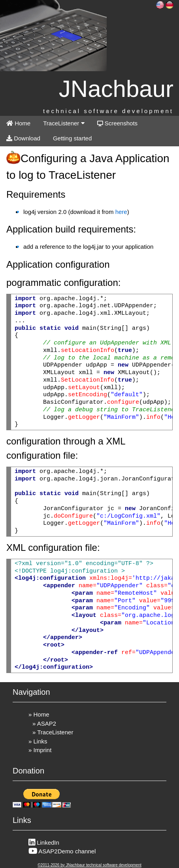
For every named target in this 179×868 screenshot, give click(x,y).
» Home (39, 714)
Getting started (72, 138)
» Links (38, 741)
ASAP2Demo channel (62, 851)
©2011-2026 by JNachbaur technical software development (89, 865)
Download (23, 138)
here (121, 212)
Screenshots (118, 123)
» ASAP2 (44, 723)
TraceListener (64, 123)
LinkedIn (44, 842)
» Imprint (40, 750)
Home (18, 123)
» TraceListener (53, 732)
